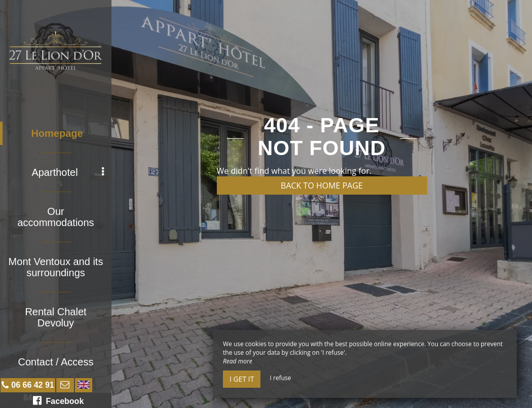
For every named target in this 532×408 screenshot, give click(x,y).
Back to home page (322, 186)
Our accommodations (55, 217)
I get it (242, 379)
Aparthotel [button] (68, 172)
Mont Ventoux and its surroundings (56, 267)
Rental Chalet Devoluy (55, 317)
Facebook (59, 400)
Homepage (57, 133)
